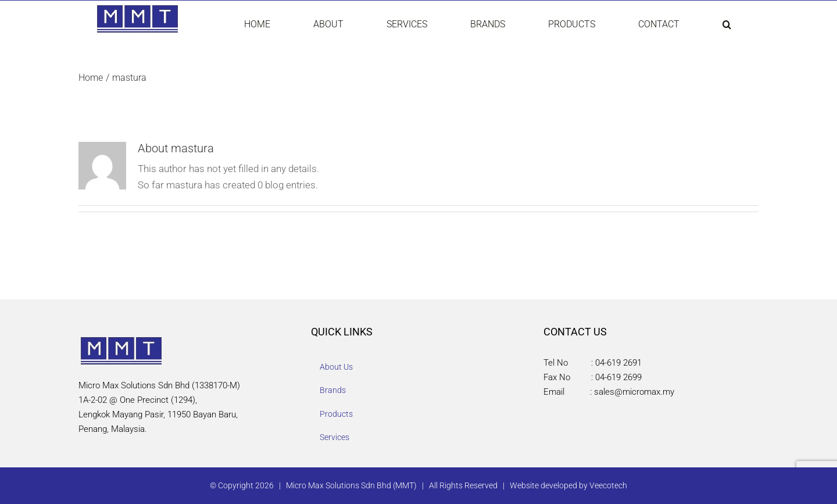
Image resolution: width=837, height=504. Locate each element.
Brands (333, 390)
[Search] (727, 24)
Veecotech (608, 485)
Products (336, 414)
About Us (336, 367)
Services (335, 437)
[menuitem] (267, 24)
